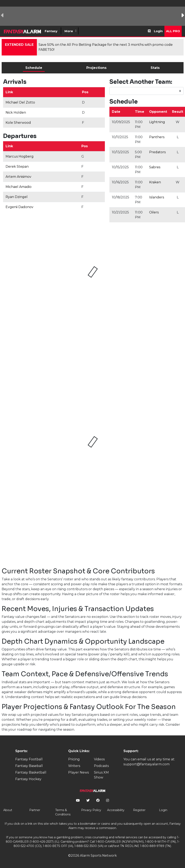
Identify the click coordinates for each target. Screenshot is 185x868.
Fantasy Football (29, 759)
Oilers (154, 212)
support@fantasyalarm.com (146, 764)
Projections (96, 68)
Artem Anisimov (18, 177)
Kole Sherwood (18, 123)
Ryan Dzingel (17, 197)
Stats (155, 68)
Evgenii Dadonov (19, 207)
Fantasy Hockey (28, 779)
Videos (99, 759)
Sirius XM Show (101, 775)
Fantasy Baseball (29, 766)
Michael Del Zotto (20, 102)
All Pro (173, 31)
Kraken (155, 182)
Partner (35, 810)
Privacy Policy (91, 810)
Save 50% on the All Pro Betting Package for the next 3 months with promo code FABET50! (106, 47)
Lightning (157, 122)
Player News (78, 772)
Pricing (74, 759)
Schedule (34, 68)
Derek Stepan (17, 167)
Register (139, 810)
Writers (74, 766)
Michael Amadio (19, 187)
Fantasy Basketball (31, 772)
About (8, 810)
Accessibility (116, 810)
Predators (157, 152)
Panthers (157, 137)
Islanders (157, 197)
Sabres (155, 167)
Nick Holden (16, 112)
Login (158, 31)
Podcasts (101, 766)
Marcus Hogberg (20, 156)
